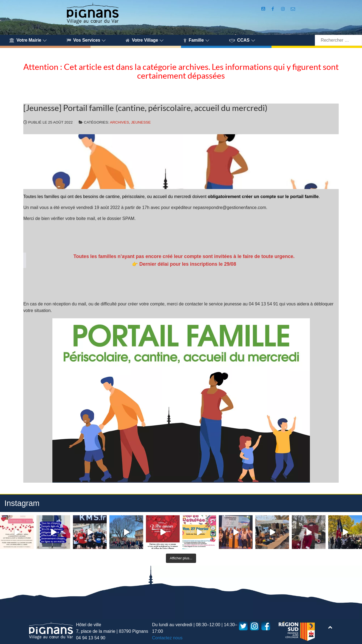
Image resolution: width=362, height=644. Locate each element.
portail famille (304, 197)
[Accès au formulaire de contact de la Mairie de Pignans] (293, 9)
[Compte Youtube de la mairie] (264, 9)
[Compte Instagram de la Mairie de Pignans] (284, 9)
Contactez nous (167, 638)
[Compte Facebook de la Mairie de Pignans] (273, 9)
